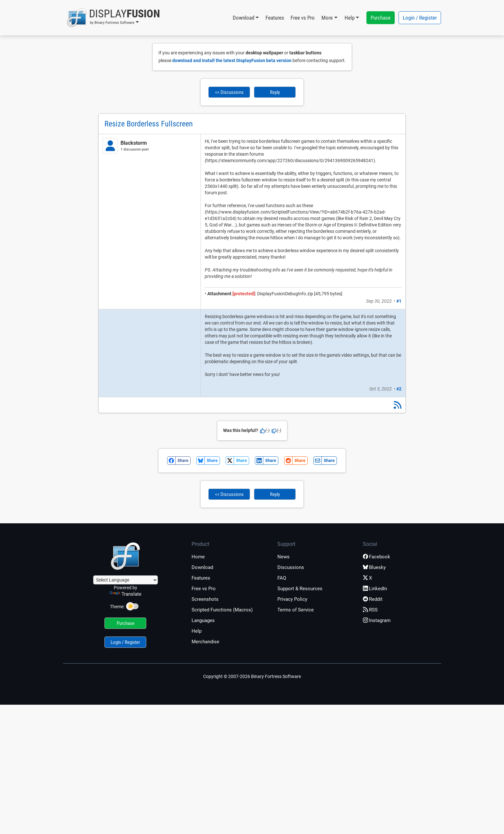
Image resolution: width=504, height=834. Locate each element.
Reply (275, 92)
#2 (399, 389)
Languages (203, 620)
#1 (399, 301)
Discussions (291, 567)
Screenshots (205, 599)
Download (202, 567)
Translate (126, 594)
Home (198, 557)
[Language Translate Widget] (126, 580)
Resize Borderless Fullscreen (149, 124)
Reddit (373, 599)
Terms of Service (296, 610)
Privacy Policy (292, 599)
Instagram (377, 620)
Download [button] (243, 18)
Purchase (381, 18)
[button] (113, 18)
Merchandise (205, 642)
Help (197, 631)
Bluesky (374, 567)
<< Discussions (229, 92)
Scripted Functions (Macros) (222, 610)
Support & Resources (300, 589)
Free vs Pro (303, 18)
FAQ (282, 578)
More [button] (327, 18)
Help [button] (350, 18)
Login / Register (420, 18)
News (283, 557)
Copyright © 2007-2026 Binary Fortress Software (252, 676)
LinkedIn (375, 589)
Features (275, 18)
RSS (370, 610)
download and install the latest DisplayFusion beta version (232, 60)
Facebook (377, 557)
